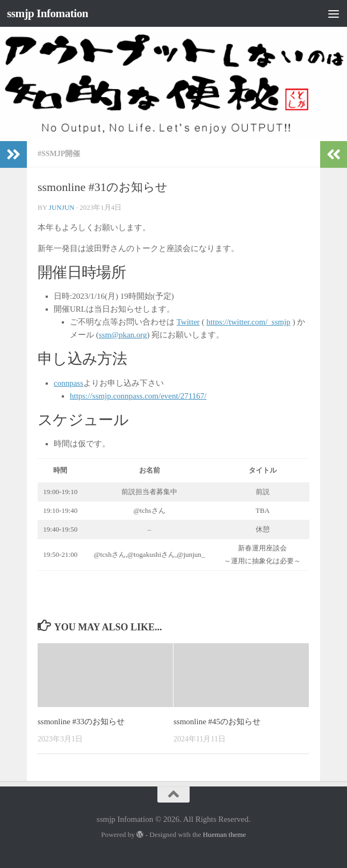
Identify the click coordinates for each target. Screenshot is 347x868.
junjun (62, 207)
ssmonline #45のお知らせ (217, 722)
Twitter (188, 322)
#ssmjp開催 (59, 154)
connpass (68, 383)
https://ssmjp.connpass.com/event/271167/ (138, 396)
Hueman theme (225, 834)
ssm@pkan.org (123, 335)
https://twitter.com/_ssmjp (248, 322)
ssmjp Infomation (48, 13)
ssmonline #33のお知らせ (81, 722)
